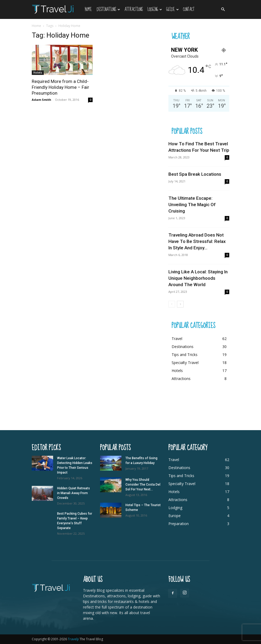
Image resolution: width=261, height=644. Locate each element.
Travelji (74, 639)
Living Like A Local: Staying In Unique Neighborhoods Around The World (198, 278)
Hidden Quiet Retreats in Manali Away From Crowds (74, 493)
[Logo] (57, 9)
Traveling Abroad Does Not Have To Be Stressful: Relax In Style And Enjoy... (197, 241)
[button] (223, 9)
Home (88, 9)
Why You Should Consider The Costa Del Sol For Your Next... (143, 485)
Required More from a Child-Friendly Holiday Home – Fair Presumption (60, 87)
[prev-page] (172, 304)
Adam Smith (41, 100)
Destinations (108, 9)
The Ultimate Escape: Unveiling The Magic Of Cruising (192, 205)
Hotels (38, 73)
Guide (173, 9)
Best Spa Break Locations (195, 174)
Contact (189, 9)
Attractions (134, 9)
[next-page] (180, 304)
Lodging (155, 9)
